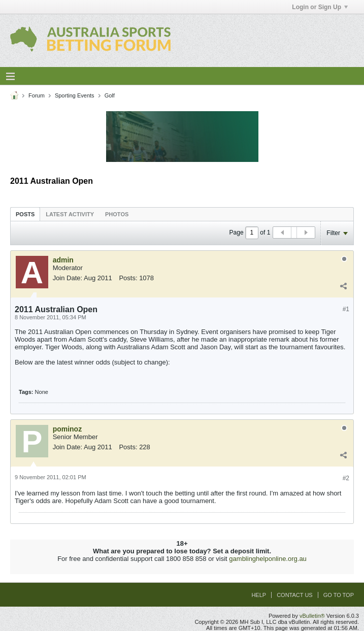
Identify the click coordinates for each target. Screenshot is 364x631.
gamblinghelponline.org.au (268, 559)
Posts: (128, 278)
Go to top (339, 595)
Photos (117, 214)
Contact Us (295, 595)
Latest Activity (70, 214)
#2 (346, 478)
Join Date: (68, 278)
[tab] (25, 214)
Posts (25, 214)
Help (259, 595)
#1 (346, 309)
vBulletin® (312, 616)
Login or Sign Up (320, 7)
